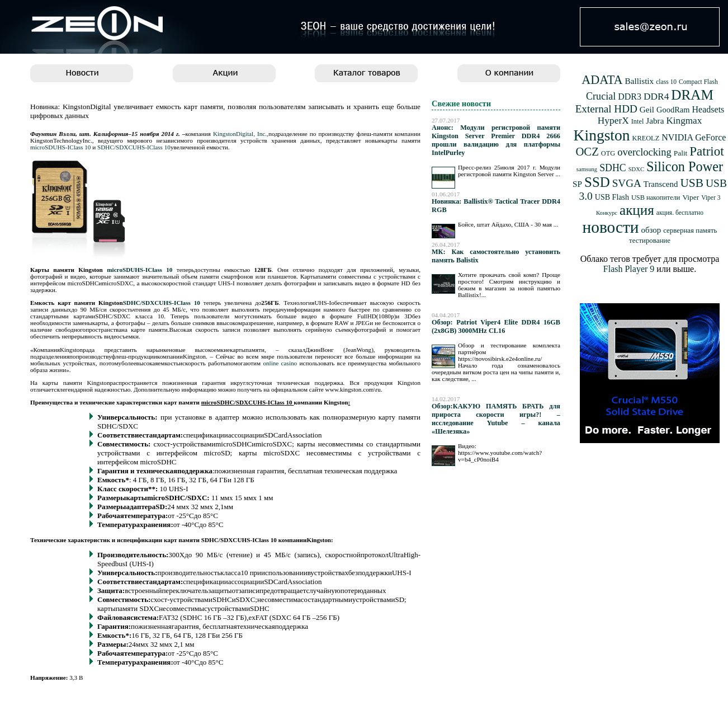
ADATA (602, 80)
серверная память (690, 231)
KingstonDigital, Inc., (241, 134)
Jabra (655, 121)
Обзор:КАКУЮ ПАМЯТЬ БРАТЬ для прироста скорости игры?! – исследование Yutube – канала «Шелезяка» (496, 419)
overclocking (644, 152)
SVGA (627, 183)
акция (637, 210)
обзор (651, 230)
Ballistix (640, 81)
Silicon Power (685, 166)
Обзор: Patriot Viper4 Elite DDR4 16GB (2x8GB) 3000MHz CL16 (496, 326)
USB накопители (656, 197)
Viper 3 (711, 198)
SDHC (613, 168)
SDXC (636, 169)
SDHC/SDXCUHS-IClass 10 (134, 147)
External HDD (606, 109)
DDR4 (656, 97)
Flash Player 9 (629, 269)
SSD (597, 182)
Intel (638, 121)
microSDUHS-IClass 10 (60, 147)
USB (692, 183)
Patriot (706, 151)
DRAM (692, 95)
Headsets (708, 109)
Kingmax (684, 121)
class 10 (666, 82)
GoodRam (673, 110)
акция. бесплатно (680, 213)
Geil (647, 109)
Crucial (601, 96)
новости (611, 227)
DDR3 (630, 97)
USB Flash (612, 197)
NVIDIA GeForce (694, 137)
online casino (280, 363)
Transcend (661, 184)
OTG (608, 153)
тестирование (650, 241)
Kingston (602, 135)
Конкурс (607, 213)
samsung (587, 169)
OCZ (587, 152)
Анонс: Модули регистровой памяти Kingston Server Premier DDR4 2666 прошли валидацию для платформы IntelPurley (496, 140)
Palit (681, 153)
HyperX (613, 121)
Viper (691, 197)
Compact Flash (698, 82)
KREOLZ (646, 138)
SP (577, 184)
